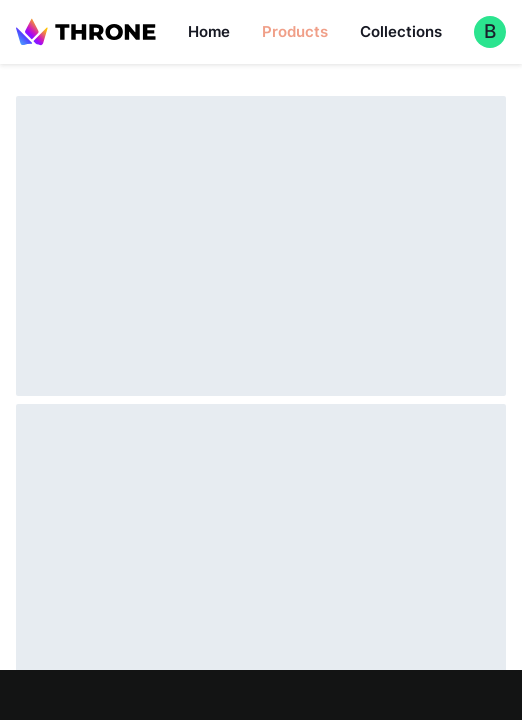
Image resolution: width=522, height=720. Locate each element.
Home (209, 31)
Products (295, 31)
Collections (401, 31)
